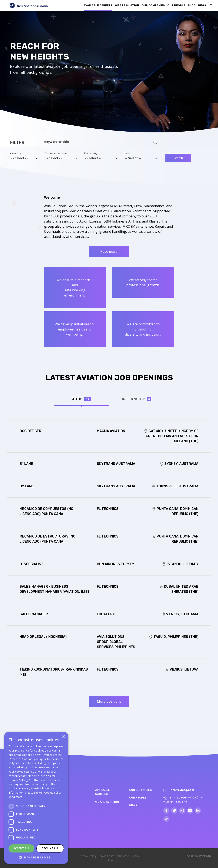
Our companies (153, 5)
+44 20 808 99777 (183, 798)
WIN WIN (205, 856)
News (202, 5)
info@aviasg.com (182, 790)
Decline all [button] (50, 848)
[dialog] (36, 798)
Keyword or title (57, 142)
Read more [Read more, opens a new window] (16, 797)
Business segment (57, 153)
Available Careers (98, 5)
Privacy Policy (87, 856)
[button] (36, 857)
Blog (192, 5)
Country (16, 153)
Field (127, 153)
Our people (176, 5)
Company (91, 153)
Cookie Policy (106, 856)
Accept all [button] (22, 848)
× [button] (63, 737)
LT (210, 5)
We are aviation (127, 5)
